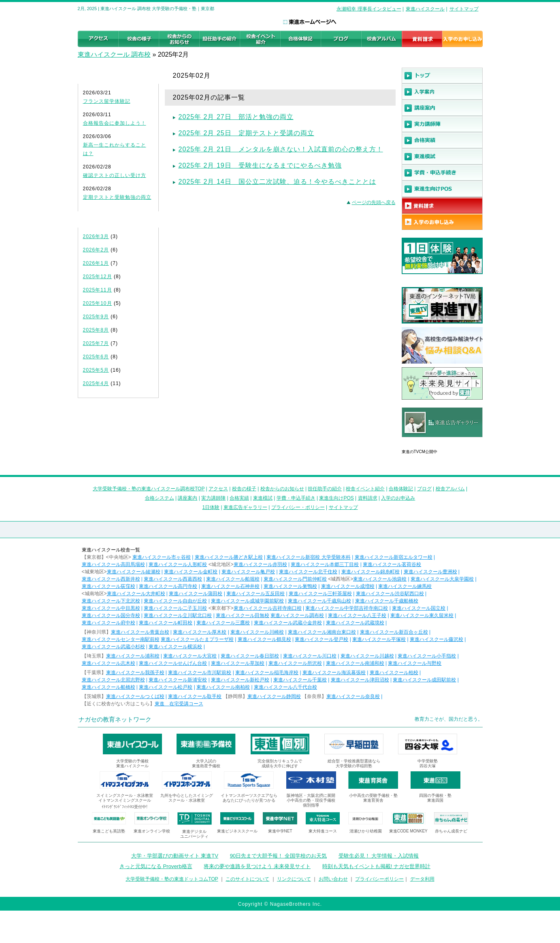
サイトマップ (464, 9)
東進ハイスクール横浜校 (175, 647)
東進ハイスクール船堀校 (233, 579)
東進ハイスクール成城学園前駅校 (247, 601)
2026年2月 (96, 250)
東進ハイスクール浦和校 (133, 656)
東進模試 (263, 498)
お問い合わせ (333, 879)
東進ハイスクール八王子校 (357, 615)
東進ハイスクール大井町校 (136, 594)
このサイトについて (247, 879)
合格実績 (239, 498)
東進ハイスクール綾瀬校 (134, 572)
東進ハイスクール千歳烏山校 (319, 601)
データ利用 (422, 879)
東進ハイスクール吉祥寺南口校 (268, 608)
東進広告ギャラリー (425, 441)
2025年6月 (96, 357)
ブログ (424, 489)
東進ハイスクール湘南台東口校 (322, 632)
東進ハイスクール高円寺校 (168, 586)
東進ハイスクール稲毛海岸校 (267, 673)
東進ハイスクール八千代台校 (285, 687)
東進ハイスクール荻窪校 (109, 586)
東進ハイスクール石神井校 (230, 586)
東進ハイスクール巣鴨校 (290, 586)
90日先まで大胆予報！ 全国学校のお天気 (278, 856)
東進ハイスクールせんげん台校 (173, 663)
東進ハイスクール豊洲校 (430, 572)
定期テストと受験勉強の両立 (117, 197)
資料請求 (368, 498)
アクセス (218, 489)
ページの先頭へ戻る (374, 202)
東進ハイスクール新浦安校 (178, 680)
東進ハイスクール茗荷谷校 (392, 564)
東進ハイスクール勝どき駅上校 (229, 557)
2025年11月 (98, 290)
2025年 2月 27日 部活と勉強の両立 (236, 117)
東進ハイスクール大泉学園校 (442, 579)
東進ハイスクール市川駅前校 (200, 673)
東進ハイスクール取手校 (195, 696)
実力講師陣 (213, 498)
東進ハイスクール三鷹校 (223, 623)
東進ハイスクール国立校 (419, 608)
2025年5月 (96, 370)
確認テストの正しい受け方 (115, 175)
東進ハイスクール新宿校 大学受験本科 (308, 557)
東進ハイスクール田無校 (243, 615)
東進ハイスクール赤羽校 (260, 564)
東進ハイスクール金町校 (191, 572)
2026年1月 (96, 263)
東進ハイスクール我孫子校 (135, 673)
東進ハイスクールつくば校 (135, 696)
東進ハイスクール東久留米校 (422, 615)
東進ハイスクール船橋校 (109, 687)
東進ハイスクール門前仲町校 (295, 579)
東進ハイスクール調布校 (297, 615)
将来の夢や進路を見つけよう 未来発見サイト (257, 866)
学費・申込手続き (296, 498)
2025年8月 (96, 330)
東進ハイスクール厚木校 (200, 632)
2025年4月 (96, 383)
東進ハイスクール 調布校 (114, 54)
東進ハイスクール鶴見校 (264, 639)
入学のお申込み (398, 498)
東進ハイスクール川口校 (310, 656)
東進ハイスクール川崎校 (257, 632)
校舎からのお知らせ (282, 489)
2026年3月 (96, 236)
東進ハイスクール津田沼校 (360, 680)
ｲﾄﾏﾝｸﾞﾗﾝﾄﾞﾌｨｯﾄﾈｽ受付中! (125, 807)
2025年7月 (96, 343)
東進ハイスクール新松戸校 (240, 680)
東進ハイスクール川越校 (367, 656)
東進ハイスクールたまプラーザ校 (197, 639)
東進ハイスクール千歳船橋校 (387, 601)
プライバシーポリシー (379, 879)
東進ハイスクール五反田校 (256, 594)
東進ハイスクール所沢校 (295, 663)
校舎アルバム (450, 489)
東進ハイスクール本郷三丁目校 (325, 564)
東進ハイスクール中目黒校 (111, 608)
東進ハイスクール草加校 (238, 663)
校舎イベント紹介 (365, 489)
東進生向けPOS (336, 498)
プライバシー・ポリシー (298, 507)
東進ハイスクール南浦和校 (355, 663)
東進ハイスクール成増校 (348, 586)
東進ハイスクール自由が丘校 (175, 601)
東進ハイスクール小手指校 (427, 656)
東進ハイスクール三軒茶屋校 (320, 594)
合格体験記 (401, 489)
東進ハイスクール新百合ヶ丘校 (394, 632)
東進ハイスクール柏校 (394, 673)
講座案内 (187, 498)
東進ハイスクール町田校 (166, 623)
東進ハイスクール (425, 9)
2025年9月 (96, 317)
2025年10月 (98, 303)
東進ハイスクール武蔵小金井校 (288, 623)
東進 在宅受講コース (179, 704)
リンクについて (294, 879)
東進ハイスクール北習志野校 (113, 680)
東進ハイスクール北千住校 (308, 572)
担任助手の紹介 (325, 489)
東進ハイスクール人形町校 (178, 564)
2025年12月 (98, 277)
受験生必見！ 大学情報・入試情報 (379, 856)
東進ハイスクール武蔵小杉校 (113, 647)
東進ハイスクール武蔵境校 (355, 623)
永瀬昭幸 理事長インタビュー (369, 9)
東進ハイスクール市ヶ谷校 (162, 557)
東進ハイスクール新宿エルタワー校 (394, 557)
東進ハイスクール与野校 (415, 663)
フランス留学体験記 (107, 101)
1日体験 (211, 507)
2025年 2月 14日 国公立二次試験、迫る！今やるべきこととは (277, 182)
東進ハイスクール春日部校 (250, 656)
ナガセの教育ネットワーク (115, 719)
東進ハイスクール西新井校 (111, 579)
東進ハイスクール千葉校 (300, 680)
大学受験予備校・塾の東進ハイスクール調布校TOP (149, 489)
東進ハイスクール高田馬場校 (113, 564)
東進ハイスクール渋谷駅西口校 (390, 594)
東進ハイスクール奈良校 (353, 696)
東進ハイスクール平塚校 (379, 639)
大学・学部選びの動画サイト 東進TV (175, 856)
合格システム (160, 498)
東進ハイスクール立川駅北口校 (178, 615)
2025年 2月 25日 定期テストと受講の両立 (246, 133)
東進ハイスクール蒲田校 (196, 594)
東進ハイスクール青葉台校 (140, 632)
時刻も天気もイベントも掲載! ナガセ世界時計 (376, 866)
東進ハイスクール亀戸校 (248, 572)
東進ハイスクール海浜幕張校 (334, 673)
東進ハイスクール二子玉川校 (175, 608)
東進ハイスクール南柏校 (223, 687)
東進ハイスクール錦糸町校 (370, 572)
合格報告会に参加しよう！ (115, 123)
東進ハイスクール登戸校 (322, 639)
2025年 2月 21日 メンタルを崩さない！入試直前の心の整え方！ (281, 149)
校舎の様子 (244, 489)
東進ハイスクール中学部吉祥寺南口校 (347, 608)
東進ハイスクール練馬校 (405, 586)
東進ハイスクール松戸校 (166, 687)
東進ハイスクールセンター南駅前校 (121, 639)
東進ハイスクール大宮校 (190, 656)
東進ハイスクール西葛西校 (173, 579)
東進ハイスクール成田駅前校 (424, 680)
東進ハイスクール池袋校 (380, 579)
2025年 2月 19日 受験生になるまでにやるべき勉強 (260, 165)
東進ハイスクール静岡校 (274, 696)
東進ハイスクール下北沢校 (111, 601)
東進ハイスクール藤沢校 (437, 639)
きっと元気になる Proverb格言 (156, 866)
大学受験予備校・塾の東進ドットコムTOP (172, 879)
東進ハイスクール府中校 (109, 623)
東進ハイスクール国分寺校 (111, 615)
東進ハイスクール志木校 (109, 663)
